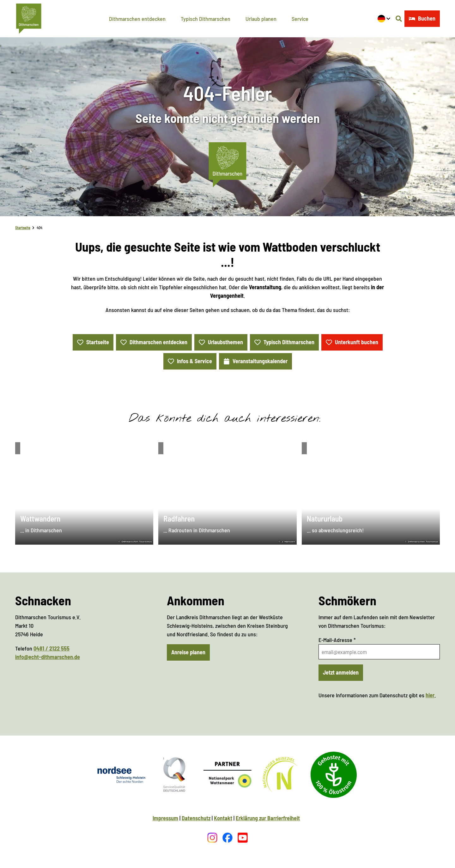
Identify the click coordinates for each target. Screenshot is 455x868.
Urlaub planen (261, 19)
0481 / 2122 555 (52, 648)
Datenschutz (196, 818)
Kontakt (223, 818)
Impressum (165, 818)
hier (430, 695)
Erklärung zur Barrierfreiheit (268, 818)
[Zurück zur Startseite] (29, 19)
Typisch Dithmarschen (206, 19)
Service (300, 19)
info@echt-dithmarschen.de (48, 657)
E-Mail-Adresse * (337, 640)
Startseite (23, 228)
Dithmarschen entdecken (137, 19)
